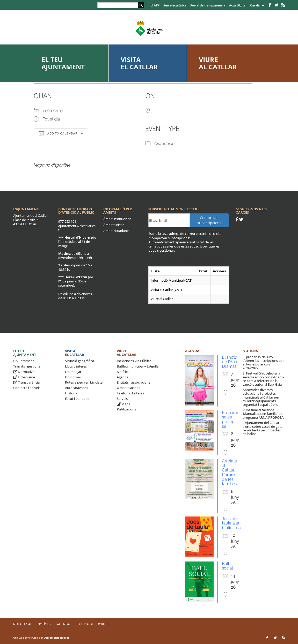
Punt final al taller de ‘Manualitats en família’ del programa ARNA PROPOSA (263, 414)
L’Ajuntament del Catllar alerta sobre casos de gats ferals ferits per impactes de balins (262, 428)
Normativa (24, 372)
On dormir (73, 377)
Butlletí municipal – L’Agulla (138, 366)
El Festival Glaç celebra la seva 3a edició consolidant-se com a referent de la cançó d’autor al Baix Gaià (263, 379)
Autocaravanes (77, 388)
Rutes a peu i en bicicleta (84, 382)
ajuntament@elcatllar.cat (77, 228)
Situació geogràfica (79, 361)
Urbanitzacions (128, 388)
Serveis (122, 399)
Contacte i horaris (27, 388)
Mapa (123, 404)
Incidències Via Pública (134, 361)
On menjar (73, 372)
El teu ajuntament (63, 63)
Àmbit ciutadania (116, 231)
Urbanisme (24, 377)
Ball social (227, 566)
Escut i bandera (77, 399)
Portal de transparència (208, 6)
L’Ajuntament (24, 361)
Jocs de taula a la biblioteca (231, 523)
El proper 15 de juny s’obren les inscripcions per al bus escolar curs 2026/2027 (263, 362)
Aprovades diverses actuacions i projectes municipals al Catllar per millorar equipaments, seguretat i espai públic (261, 397)
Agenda (123, 377)
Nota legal (23, 624)
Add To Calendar (58, 133)
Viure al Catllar (218, 63)
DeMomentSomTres (57, 638)
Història (71, 393)
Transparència (26, 382)
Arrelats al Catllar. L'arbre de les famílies (229, 472)
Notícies (123, 372)
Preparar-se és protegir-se (231, 420)
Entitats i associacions (133, 382)
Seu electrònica (175, 6)
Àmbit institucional (118, 219)
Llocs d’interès (76, 366)
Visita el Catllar (139, 63)
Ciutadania (165, 144)
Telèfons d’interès (130, 393)
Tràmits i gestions (27, 366)
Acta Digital (238, 6)
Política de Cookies (92, 624)
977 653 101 (67, 221)
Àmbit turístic (114, 225)
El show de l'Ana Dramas (230, 362)
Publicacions (126, 409)
